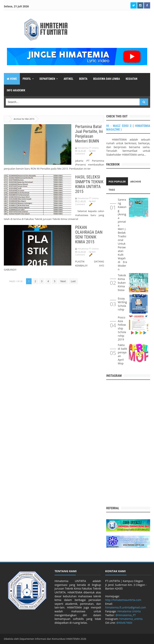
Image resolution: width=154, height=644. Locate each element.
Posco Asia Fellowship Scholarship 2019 (122, 328)
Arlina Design (142, 639)
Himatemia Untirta (129, 611)
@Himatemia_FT (126, 615)
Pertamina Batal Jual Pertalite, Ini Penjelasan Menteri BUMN (89, 134)
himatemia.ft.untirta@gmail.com (126, 607)
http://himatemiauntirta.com (123, 600)
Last (73, 281)
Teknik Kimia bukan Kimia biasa (122, 283)
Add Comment (85, 152)
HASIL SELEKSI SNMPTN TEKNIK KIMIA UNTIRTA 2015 (90, 184)
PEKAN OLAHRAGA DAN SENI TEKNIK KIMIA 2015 (89, 235)
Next (63, 281)
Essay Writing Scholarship (122, 304)
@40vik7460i (124, 623)
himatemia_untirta (131, 619)
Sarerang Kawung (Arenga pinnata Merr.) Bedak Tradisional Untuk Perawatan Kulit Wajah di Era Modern (122, 234)
